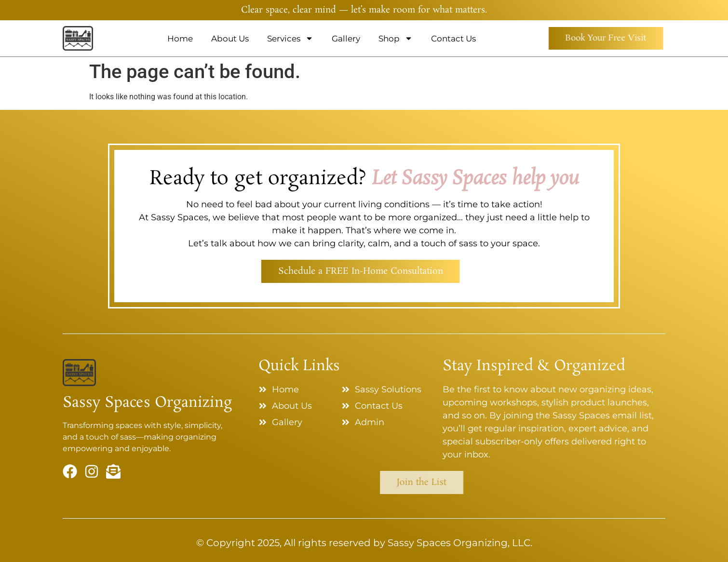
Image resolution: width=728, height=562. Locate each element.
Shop (396, 38)
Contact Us (453, 39)
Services (290, 38)
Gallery (346, 39)
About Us (230, 39)
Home (180, 39)
